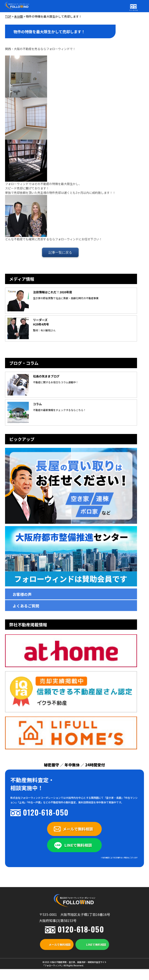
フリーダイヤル (133, 10)
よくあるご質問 (26, 606)
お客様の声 (22, 594)
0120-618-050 (46, 812)
